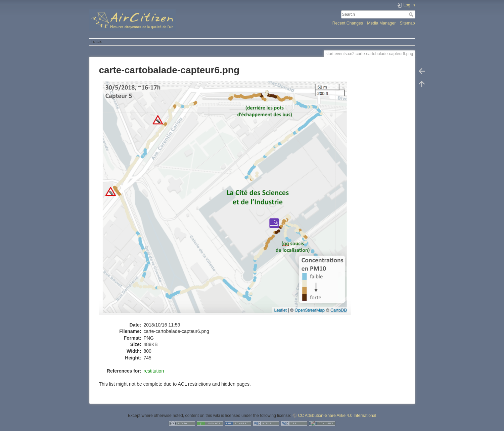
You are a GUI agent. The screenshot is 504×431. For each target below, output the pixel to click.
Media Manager (381, 23)
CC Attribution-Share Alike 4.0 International (337, 416)
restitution (154, 371)
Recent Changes (348, 23)
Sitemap (407, 23)
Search (412, 14)
